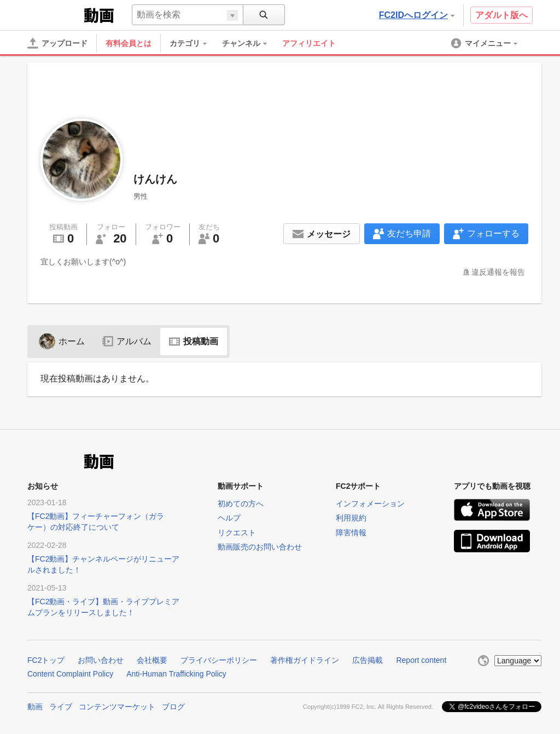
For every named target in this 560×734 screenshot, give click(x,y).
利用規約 (351, 518)
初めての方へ (241, 504)
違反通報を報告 (498, 272)
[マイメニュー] (485, 43)
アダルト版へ (501, 15)
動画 (35, 707)
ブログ (173, 707)
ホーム (62, 341)
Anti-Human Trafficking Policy (176, 674)
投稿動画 (194, 341)
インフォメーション (370, 504)
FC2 (54, 14)
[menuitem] (194, 43)
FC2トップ (46, 660)
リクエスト (237, 533)
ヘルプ (229, 518)
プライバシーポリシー (219, 660)
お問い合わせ (101, 660)
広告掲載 (367, 660)
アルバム (127, 341)
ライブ (61, 707)
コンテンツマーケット (117, 707)
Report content (421, 660)
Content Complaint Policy (70, 674)
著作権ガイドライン (305, 660)
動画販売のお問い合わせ (260, 547)
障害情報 (351, 533)
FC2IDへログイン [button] (417, 15)
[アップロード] (57, 43)
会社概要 (152, 660)
